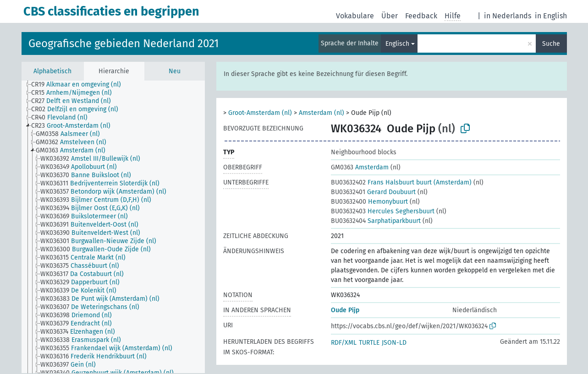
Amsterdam (360, 167)
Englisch (397, 44)
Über (390, 16)
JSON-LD (394, 343)
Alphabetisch (52, 71)
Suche (551, 44)
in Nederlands (508, 16)
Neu (175, 71)
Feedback (421, 16)
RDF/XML (344, 343)
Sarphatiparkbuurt (376, 221)
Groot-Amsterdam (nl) (260, 113)
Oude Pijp (345, 310)
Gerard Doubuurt (373, 192)
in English (551, 16)
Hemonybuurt (369, 202)
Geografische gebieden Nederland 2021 (124, 43)
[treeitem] (80, 85)
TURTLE (369, 343)
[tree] (113, 227)
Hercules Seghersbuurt (383, 211)
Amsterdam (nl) (321, 113)
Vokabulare (355, 16)
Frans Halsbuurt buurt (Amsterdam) (401, 182)
